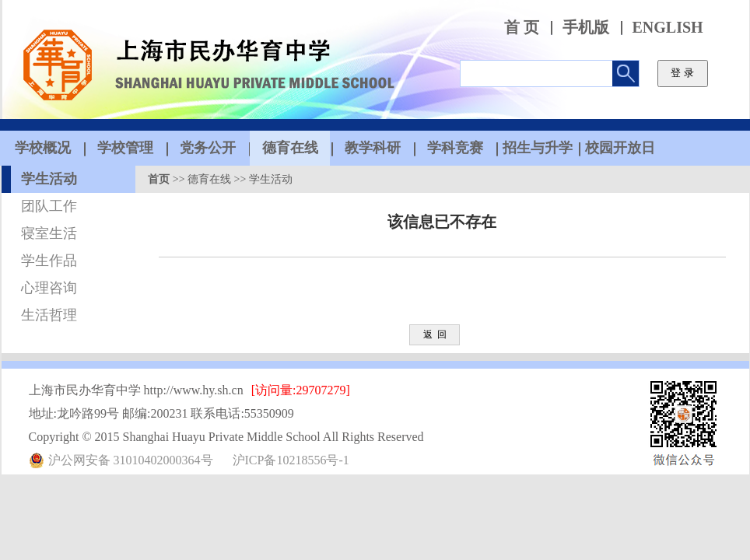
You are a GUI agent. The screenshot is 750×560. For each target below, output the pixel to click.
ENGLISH (668, 28)
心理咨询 (49, 288)
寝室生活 (49, 233)
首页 (159, 179)
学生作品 (49, 261)
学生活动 (49, 179)
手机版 (586, 28)
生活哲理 (49, 315)
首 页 (522, 28)
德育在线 (209, 179)
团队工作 (49, 206)
